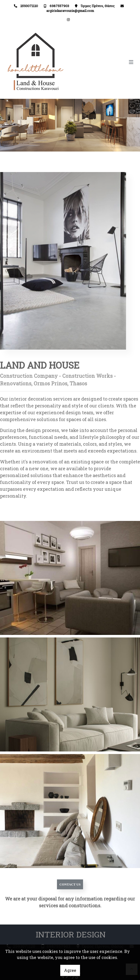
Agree (70, 970)
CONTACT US (70, 884)
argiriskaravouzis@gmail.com (70, 11)
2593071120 (29, 6)
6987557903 (59, 6)
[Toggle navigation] (103, 62)
